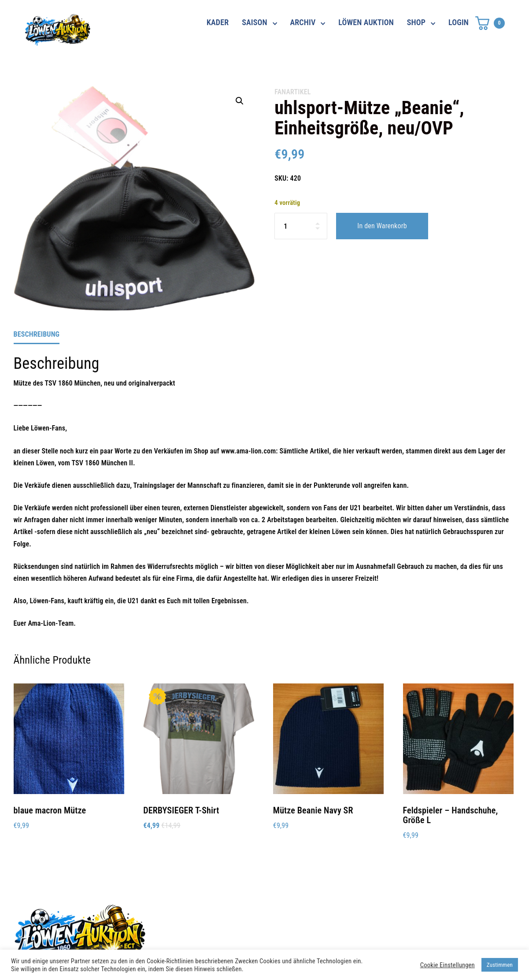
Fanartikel (292, 92)
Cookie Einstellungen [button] (448, 965)
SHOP (416, 22)
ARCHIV (303, 22)
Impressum (376, 931)
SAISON (255, 22)
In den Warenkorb (382, 226)
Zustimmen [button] (500, 965)
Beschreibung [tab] (37, 334)
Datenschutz (378, 915)
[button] (240, 101)
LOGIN (459, 22)
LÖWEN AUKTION (366, 22)
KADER (218, 22)
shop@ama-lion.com (219, 931)
